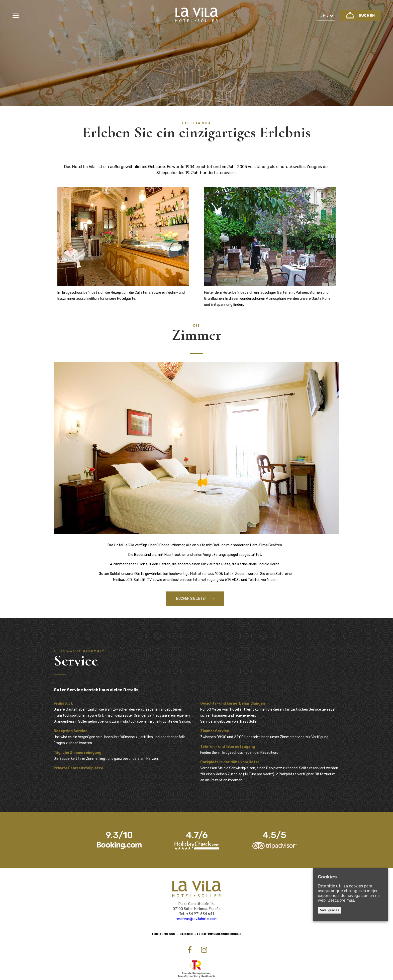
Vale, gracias (330, 910)
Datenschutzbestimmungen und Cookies (211, 936)
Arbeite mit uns (163, 936)
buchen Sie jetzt (195, 600)
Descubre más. (341, 900)
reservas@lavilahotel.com (197, 920)
